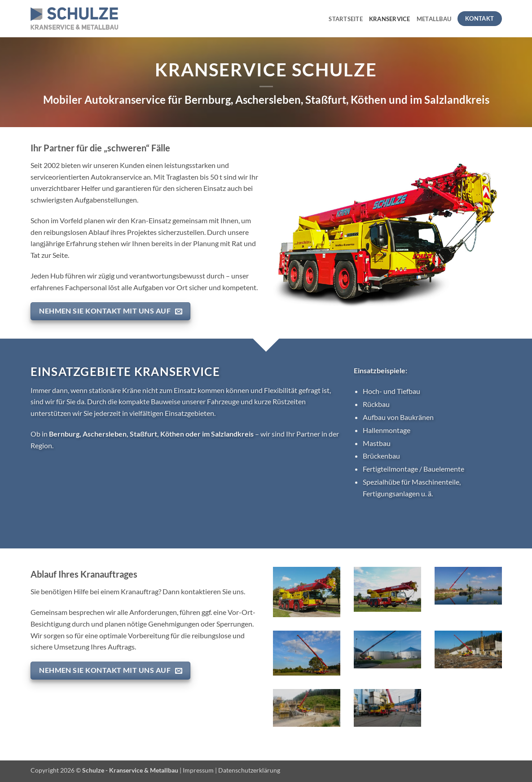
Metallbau (434, 19)
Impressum (198, 770)
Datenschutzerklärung (249, 770)
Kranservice (390, 19)
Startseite (346, 19)
